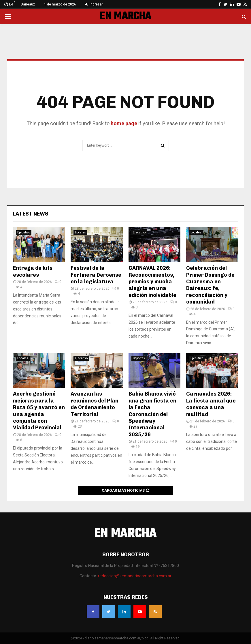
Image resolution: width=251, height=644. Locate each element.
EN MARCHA (125, 16)
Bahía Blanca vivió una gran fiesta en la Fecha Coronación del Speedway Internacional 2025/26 (152, 414)
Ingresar (94, 4)
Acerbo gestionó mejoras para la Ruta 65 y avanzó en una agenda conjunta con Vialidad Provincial (39, 411)
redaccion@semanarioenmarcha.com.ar (135, 576)
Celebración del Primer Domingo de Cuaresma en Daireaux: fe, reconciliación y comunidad (210, 285)
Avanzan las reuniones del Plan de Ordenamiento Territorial (95, 404)
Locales (80, 232)
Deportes (139, 358)
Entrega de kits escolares (33, 271)
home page (124, 123)
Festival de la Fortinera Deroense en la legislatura (96, 275)
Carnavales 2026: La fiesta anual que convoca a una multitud (211, 404)
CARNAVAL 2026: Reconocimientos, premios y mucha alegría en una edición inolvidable (152, 282)
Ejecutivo (24, 232)
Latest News (31, 214)
